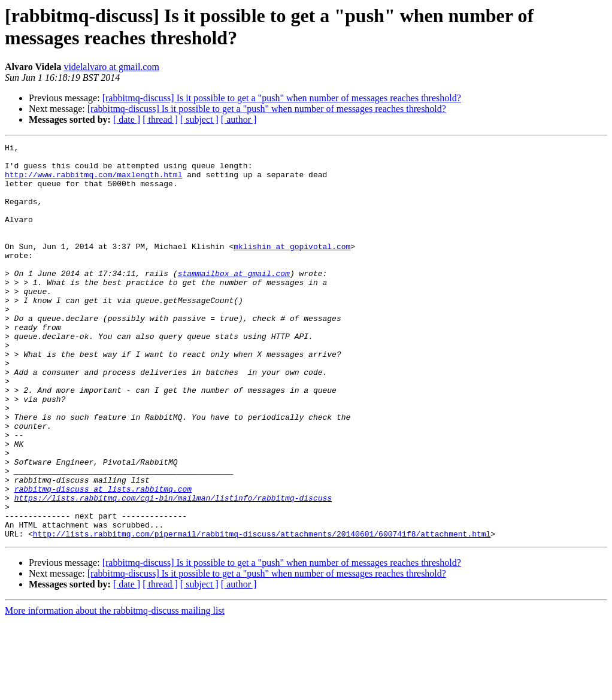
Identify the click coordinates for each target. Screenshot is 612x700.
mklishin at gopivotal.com (292, 268)
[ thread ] (160, 119)
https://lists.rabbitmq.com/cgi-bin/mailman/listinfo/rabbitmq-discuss (173, 569)
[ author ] (239, 119)
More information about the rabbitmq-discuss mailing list (115, 690)
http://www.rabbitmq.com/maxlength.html (93, 181)
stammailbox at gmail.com (234, 300)
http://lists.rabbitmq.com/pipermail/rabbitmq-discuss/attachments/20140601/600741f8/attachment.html (262, 613)
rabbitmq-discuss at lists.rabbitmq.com (103, 559)
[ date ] (127, 119)
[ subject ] (199, 119)
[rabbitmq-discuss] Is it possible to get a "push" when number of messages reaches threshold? (282, 98)
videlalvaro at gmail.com (111, 67)
